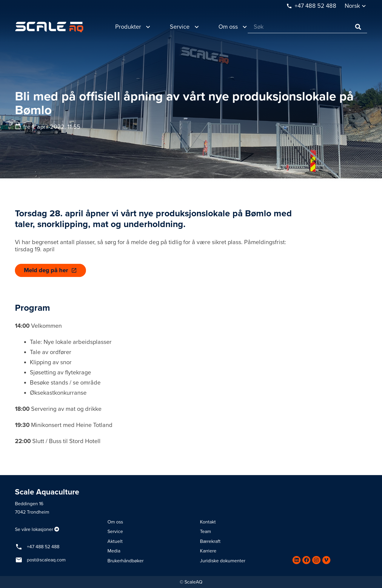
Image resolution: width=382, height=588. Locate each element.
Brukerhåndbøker (125, 561)
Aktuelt (115, 541)
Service (115, 532)
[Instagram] (316, 560)
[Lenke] (49, 27)
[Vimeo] (326, 560)
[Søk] (307, 27)
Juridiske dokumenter (223, 561)
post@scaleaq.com (46, 560)
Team (205, 532)
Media (114, 551)
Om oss (115, 522)
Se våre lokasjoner (34, 529)
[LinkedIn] (296, 560)
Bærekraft (210, 541)
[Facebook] (306, 560)
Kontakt (208, 522)
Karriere (208, 551)
